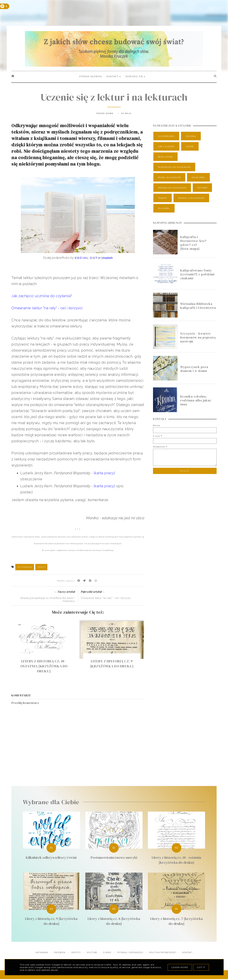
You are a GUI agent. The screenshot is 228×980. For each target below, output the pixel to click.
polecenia (198, 177)
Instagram (42, 953)
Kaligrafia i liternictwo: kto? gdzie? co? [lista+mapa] (193, 248)
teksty (41, 567)
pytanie (202, 188)
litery (190, 146)
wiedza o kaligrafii (191, 198)
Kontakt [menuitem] (112, 76)
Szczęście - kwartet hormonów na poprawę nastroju (198, 342)
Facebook (60, 953)
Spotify (76, 953)
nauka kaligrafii (169, 177)
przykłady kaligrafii (172, 188)
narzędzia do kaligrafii (174, 167)
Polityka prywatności (163, 953)
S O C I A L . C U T (86, 258)
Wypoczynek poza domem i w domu (194, 374)
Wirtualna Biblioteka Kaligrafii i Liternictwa (198, 311)
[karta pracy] (104, 473)
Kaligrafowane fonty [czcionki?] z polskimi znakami (197, 279)
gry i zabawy (166, 146)
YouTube (92, 953)
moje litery (165, 157)
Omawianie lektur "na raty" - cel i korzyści (47, 308)
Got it (201, 967)
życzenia (164, 208)
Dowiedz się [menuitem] (134, 76)
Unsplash (107, 258)
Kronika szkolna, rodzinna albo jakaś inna (196, 405)
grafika (191, 136)
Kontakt (187, 953)
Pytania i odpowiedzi (130, 953)
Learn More (180, 967)
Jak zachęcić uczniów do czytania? (42, 296)
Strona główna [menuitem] (90, 76)
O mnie (107, 953)
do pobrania (25, 567)
